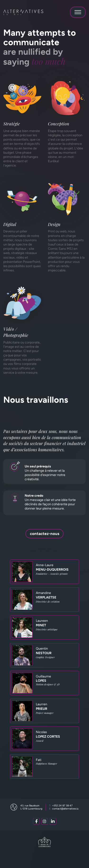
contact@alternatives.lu (64, 809)
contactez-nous (45, 534)
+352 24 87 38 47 (61, 806)
